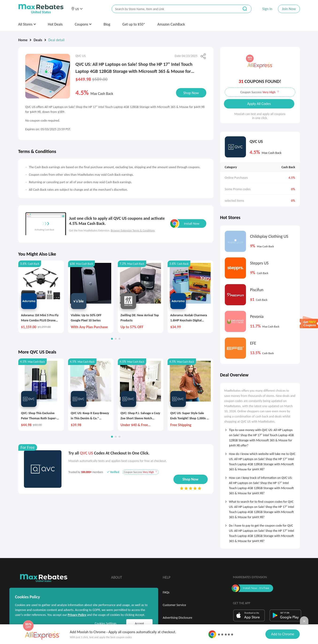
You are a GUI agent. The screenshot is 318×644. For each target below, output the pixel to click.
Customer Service (174, 605)
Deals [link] (38, 40)
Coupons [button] (83, 24)
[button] (77, 9)
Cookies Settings (106, 624)
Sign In (267, 9)
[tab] (260, 436)
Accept (140, 624)
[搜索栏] (172, 9)
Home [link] (23, 40)
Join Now (289, 9)
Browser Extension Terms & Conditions (133, 231)
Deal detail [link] (56, 40)
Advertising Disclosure (178, 618)
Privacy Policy (77, 615)
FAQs (166, 592)
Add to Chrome (283, 634)
